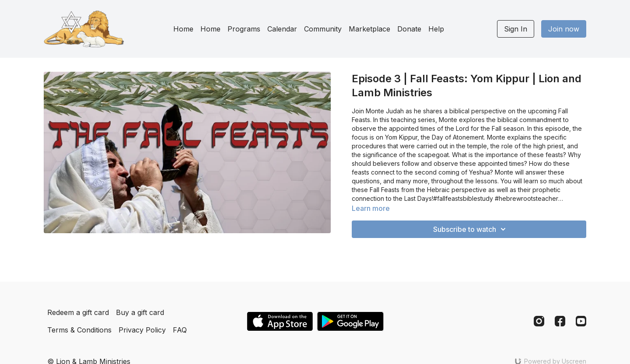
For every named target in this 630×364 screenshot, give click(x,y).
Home (183, 29)
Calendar (282, 29)
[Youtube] (581, 321)
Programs (244, 29)
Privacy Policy (142, 330)
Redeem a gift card (78, 312)
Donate (409, 29)
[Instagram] (539, 321)
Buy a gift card (140, 312)
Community (323, 29)
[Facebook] (560, 321)
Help (436, 29)
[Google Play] (350, 321)
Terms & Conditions (79, 330)
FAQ (180, 330)
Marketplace (369, 29)
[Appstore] (280, 321)
